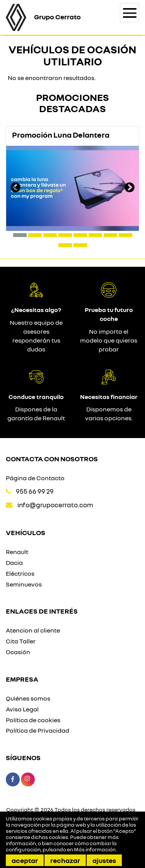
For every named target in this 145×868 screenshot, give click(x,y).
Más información (95, 849)
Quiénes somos (28, 698)
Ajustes (104, 860)
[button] (20, 235)
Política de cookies (33, 720)
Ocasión (18, 652)
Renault (17, 552)
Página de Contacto (35, 478)
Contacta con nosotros (52, 459)
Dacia (14, 563)
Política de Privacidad (38, 730)
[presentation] (15, 188)
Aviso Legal (22, 709)
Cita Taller (21, 641)
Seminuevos (24, 584)
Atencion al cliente (33, 630)
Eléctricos (20, 573)
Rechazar (65, 860)
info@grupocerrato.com (55, 505)
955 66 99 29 (35, 491)
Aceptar (25, 860)
